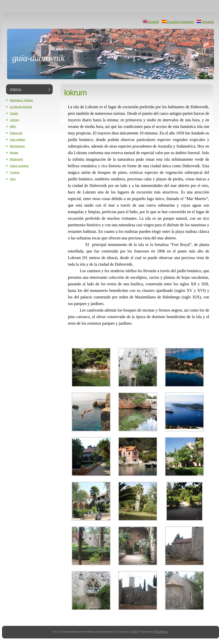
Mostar (14, 153)
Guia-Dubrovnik (38, 58)
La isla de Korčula (21, 107)
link (135, 632)
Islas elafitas (18, 139)
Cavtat (14, 113)
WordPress (161, 632)
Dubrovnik (16, 133)
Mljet (13, 126)
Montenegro (17, 146)
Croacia (15, 172)
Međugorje (16, 159)
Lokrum (15, 120)
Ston (13, 179)
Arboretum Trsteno (21, 100)
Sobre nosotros (19, 166)
